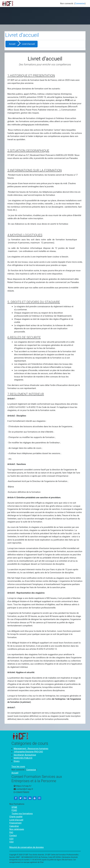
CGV (11, 839)
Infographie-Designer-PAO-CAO (28, 752)
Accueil (12, 44)
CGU (11, 842)
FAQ (11, 832)
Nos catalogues (17, 829)
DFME (14, 807)
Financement (15, 823)
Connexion (80, 4)
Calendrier (14, 826)
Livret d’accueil (16, 820)
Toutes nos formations (22, 814)
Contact (13, 836)
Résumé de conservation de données (27, 847)
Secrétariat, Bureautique (25, 755)
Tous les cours (18, 766)
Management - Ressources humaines (31, 749)
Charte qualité (16, 817)
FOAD (14, 810)
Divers (17, 761)
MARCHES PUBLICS (23, 758)
